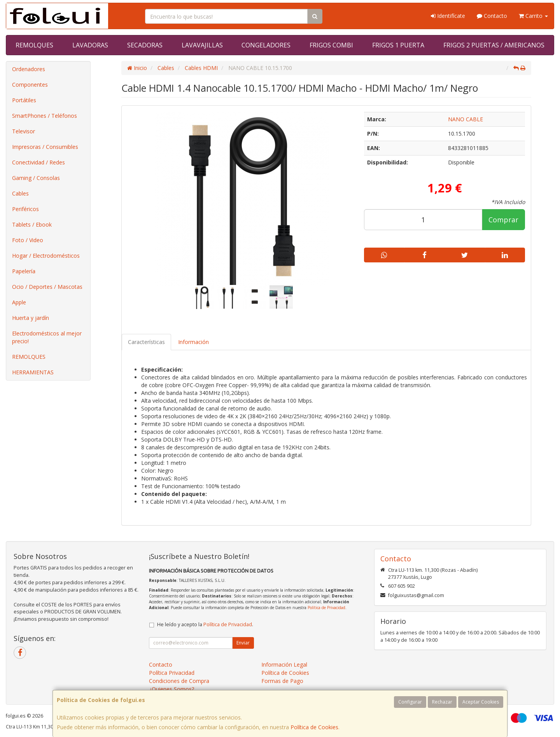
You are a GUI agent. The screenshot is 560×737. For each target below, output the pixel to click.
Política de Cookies (314, 727)
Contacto (492, 16)
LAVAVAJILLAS (202, 45)
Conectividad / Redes (38, 162)
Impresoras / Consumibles (45, 147)
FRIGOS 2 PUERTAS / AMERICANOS (494, 45)
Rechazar (442, 702)
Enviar (243, 643)
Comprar (503, 220)
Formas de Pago (282, 681)
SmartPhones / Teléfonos (45, 116)
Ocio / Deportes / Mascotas (47, 287)
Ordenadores (29, 69)
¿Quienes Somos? (171, 689)
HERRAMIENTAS (33, 372)
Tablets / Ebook (32, 224)
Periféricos (25, 209)
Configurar (410, 702)
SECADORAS (145, 45)
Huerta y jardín (31, 318)
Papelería (24, 271)
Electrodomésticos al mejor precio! (47, 337)
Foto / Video (28, 240)
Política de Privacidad (326, 608)
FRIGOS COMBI (331, 45)
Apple (19, 302)
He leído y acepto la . (205, 624)
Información (193, 342)
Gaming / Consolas (36, 178)
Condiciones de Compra (179, 681)
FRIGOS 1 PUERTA (398, 45)
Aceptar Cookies (481, 702)
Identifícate (448, 16)
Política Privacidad (172, 673)
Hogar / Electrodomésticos (46, 256)
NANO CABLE (465, 119)
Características (146, 342)
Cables (20, 193)
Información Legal (284, 665)
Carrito (533, 16)
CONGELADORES (266, 45)
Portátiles (24, 100)
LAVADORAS (90, 45)
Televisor (24, 131)
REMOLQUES (34, 45)
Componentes (30, 85)
